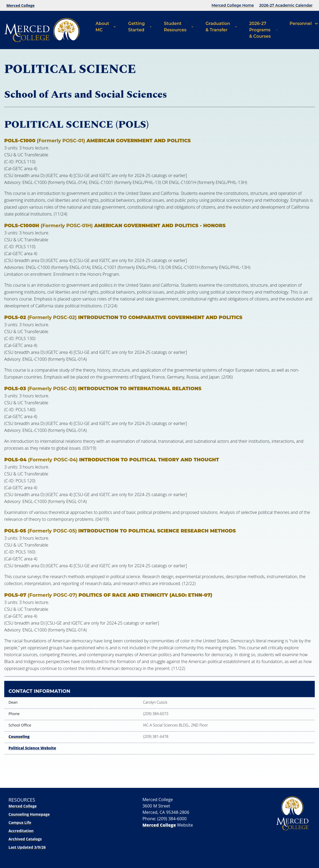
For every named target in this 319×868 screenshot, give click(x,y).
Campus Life (20, 822)
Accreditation (21, 831)
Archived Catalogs (25, 839)
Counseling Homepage (29, 814)
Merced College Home (233, 5)
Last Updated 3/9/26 (27, 847)
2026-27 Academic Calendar (286, 5)
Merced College (20, 5)
